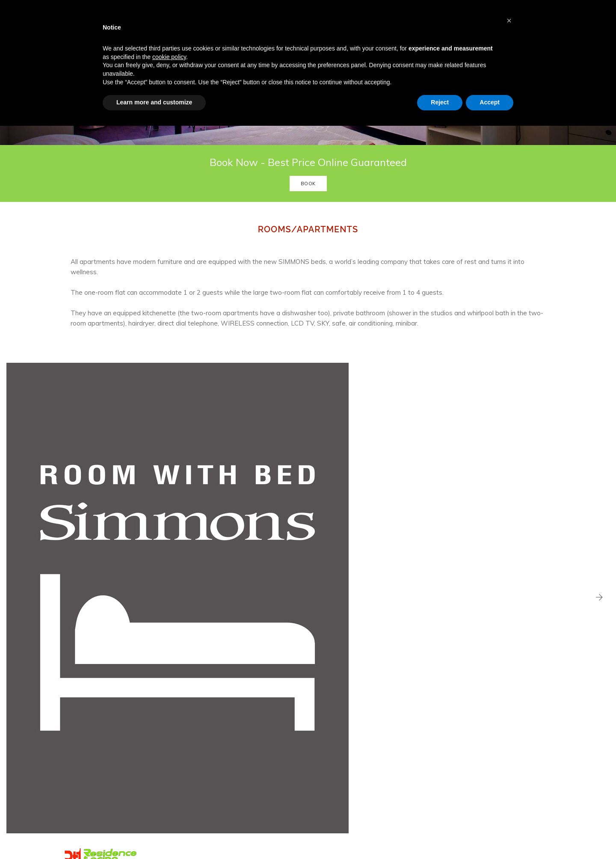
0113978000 (352, 742)
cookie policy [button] (169, 62)
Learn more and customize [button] (154, 107)
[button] (509, 21)
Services (213, 714)
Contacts (213, 766)
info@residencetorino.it (357, 727)
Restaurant (216, 724)
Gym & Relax (218, 735)
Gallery (211, 755)
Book (308, 226)
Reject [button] (440, 107)
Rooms (211, 704)
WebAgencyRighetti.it (123, 833)
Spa (207, 745)
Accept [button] (490, 107)
